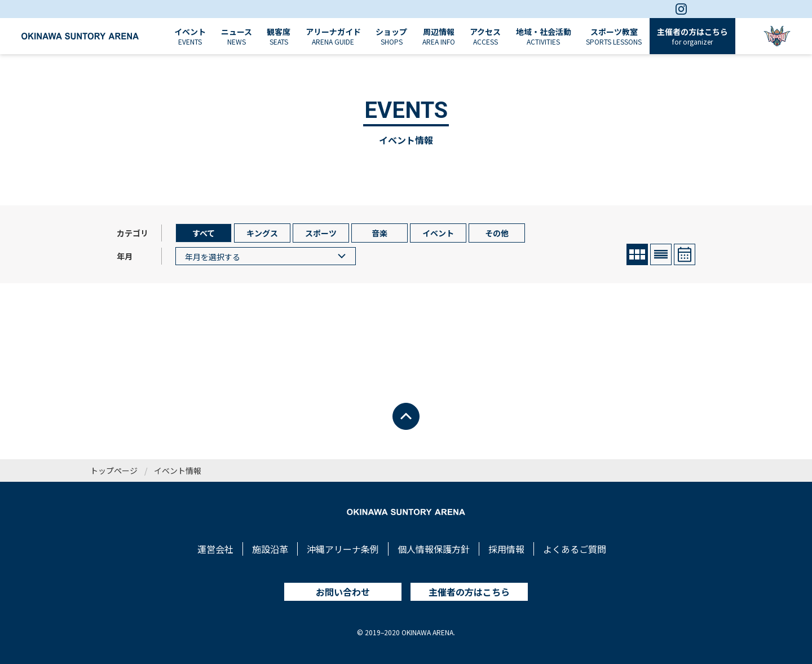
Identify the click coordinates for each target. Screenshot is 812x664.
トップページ (114, 470)
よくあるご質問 (575, 549)
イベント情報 (178, 470)
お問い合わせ (343, 592)
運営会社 (215, 549)
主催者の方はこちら (469, 592)
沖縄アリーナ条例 (343, 549)
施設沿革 (270, 549)
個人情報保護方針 (434, 549)
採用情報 (506, 549)
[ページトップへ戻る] (406, 416)
